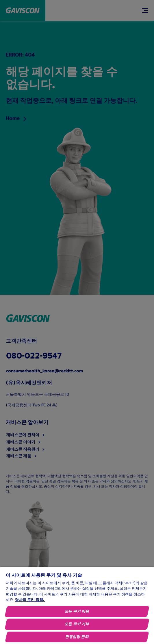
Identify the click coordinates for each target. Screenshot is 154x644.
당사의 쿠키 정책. (30, 600)
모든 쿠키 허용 (77, 612)
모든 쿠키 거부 (77, 624)
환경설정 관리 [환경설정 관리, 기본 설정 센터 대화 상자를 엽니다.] (77, 637)
